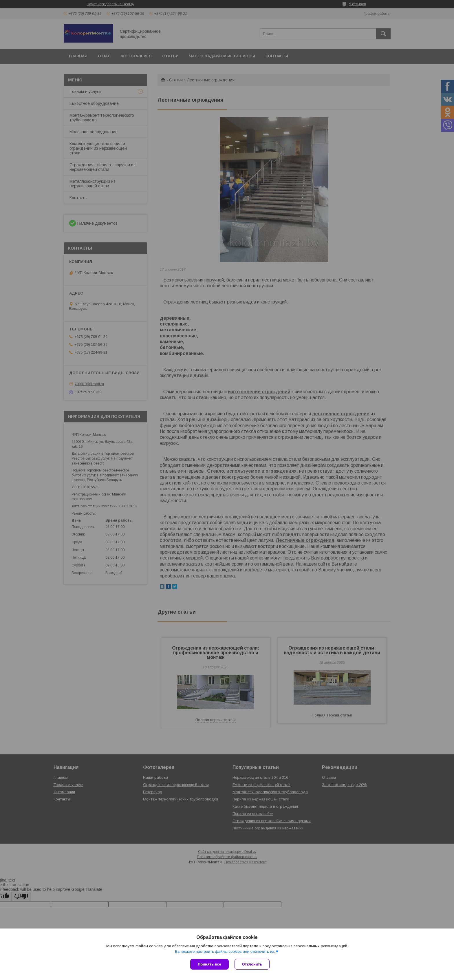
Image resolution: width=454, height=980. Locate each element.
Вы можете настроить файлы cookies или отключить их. (225, 951)
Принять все (209, 964)
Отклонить (252, 964)
